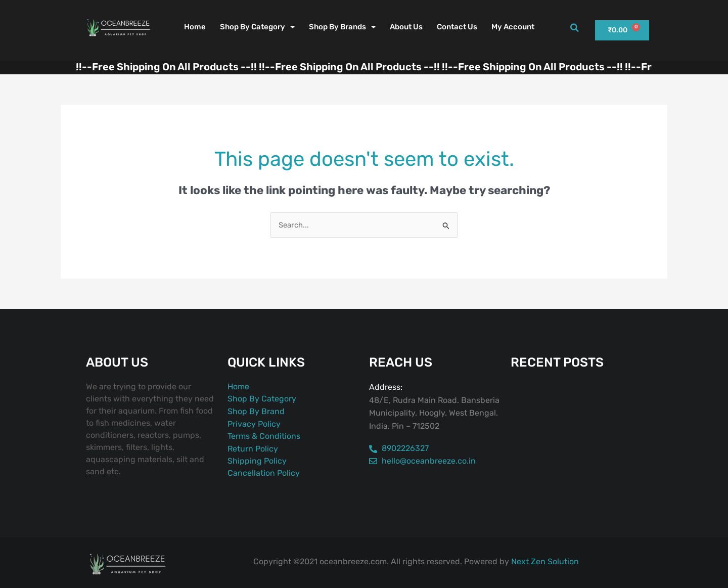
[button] (574, 28)
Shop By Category (257, 27)
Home (195, 27)
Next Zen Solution (545, 561)
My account (513, 27)
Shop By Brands (342, 27)
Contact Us (457, 27)
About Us (406, 27)
